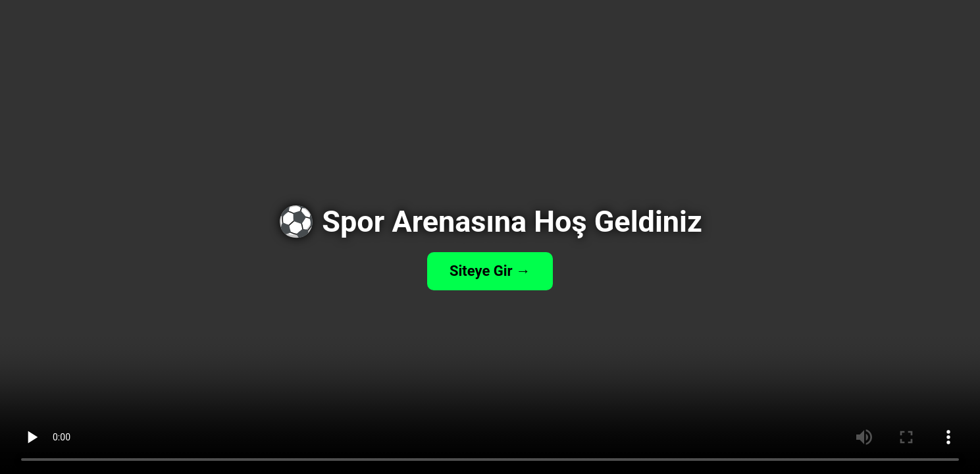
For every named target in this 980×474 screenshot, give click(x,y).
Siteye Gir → (490, 271)
